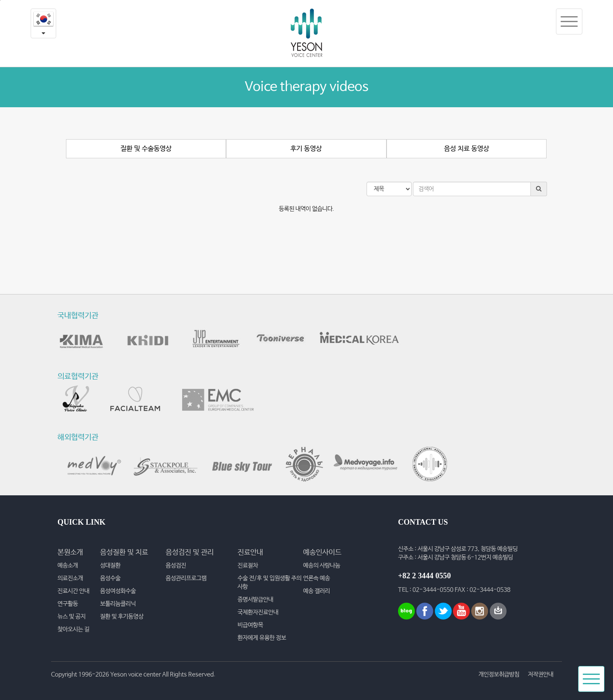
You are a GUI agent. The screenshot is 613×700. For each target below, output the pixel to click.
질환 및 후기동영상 (122, 617)
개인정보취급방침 (499, 674)
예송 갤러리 (317, 591)
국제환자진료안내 (258, 612)
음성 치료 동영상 (467, 149)
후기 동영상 (306, 149)
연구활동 (68, 604)
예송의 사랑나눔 (322, 566)
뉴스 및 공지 (72, 617)
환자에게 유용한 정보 (262, 638)
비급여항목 (250, 625)
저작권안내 (541, 674)
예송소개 (68, 566)
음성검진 (176, 566)
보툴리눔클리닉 (118, 604)
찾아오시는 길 (73, 629)
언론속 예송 (317, 578)
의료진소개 (70, 578)
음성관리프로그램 (186, 578)
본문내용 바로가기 (0, 0)
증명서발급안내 (255, 600)
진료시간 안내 (73, 591)
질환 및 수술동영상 (146, 149)
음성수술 (110, 578)
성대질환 (110, 566)
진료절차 (248, 566)
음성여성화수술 (118, 591)
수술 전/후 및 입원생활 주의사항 (269, 583)
